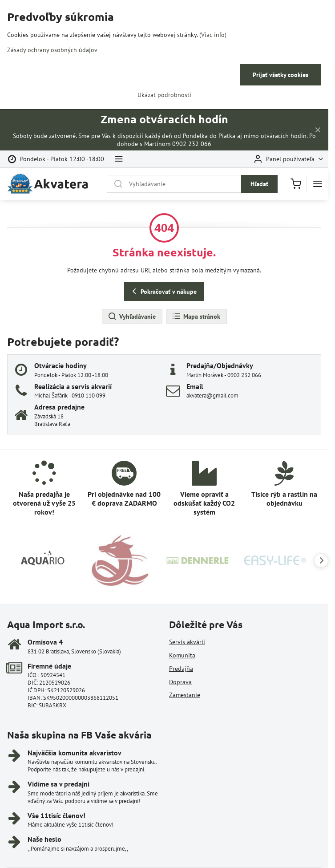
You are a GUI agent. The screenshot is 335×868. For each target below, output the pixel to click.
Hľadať (259, 184)
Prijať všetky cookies (281, 75)
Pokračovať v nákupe (163, 291)
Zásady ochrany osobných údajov (52, 50)
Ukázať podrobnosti (164, 95)
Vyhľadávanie (132, 316)
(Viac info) (213, 35)
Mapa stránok (196, 316)
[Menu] (318, 184)
